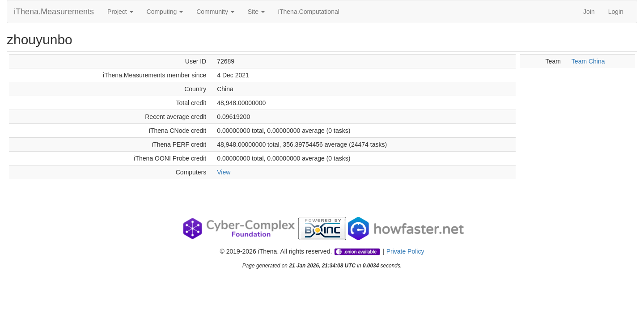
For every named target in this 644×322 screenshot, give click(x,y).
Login (616, 12)
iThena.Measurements (54, 12)
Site (256, 12)
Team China (588, 61)
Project (120, 12)
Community (215, 12)
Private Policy (405, 251)
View (224, 172)
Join (589, 12)
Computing (165, 12)
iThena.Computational (309, 12)
